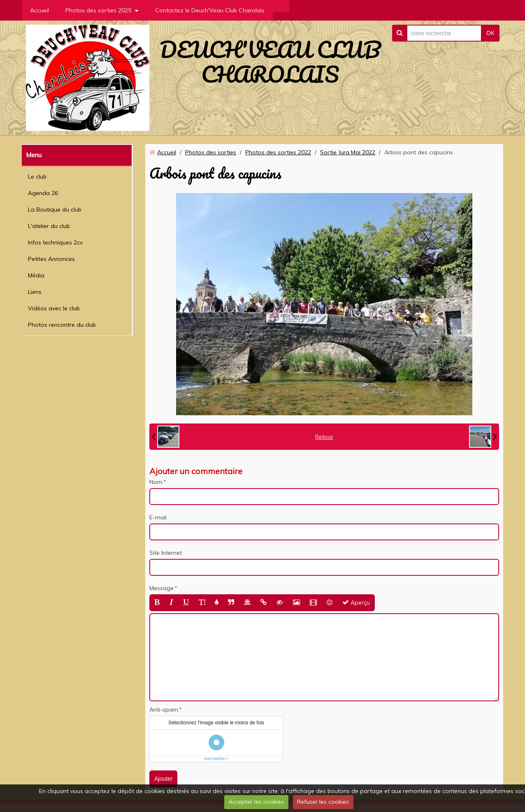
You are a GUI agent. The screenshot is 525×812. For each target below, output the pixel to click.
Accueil (39, 10)
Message (161, 588)
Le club (37, 177)
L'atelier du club (49, 226)
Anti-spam (164, 710)
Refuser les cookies (323, 802)
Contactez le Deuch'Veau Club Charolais (210, 10)
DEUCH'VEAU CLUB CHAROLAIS (270, 62)
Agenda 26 (43, 193)
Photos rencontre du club (62, 325)
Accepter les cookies (256, 802)
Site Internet (166, 553)
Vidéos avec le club (54, 308)
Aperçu (356, 603)
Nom (156, 482)
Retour (324, 437)
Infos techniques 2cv (55, 242)
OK (490, 33)
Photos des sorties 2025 (98, 10)
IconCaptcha (215, 758)
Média (36, 275)
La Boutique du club (55, 209)
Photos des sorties (211, 152)
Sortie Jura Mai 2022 (348, 152)
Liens (35, 292)
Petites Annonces (51, 259)
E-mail (158, 517)
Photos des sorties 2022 (278, 152)
